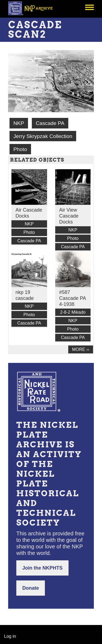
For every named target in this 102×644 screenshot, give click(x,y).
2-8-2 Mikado (73, 312)
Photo (20, 149)
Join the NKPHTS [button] (42, 568)
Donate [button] (31, 588)
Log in (10, 636)
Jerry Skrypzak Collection (43, 136)
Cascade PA (50, 123)
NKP (19, 123)
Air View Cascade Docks (69, 216)
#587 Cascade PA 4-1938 (73, 298)
